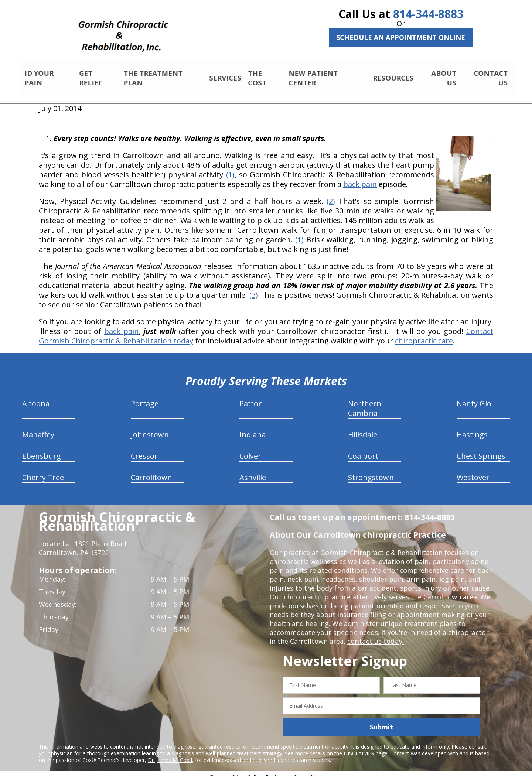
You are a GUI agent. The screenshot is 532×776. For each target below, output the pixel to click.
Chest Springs (481, 450)
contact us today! (375, 635)
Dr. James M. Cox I (170, 754)
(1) (230, 168)
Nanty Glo (474, 397)
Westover (473, 471)
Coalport (363, 450)
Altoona (36, 397)
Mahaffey (38, 428)
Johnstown (150, 428)
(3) (254, 289)
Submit (381, 721)
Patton (251, 397)
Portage (145, 397)
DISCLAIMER (359, 747)
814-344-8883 (428, 14)
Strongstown (371, 471)
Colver (250, 450)
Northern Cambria (365, 402)
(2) (331, 195)
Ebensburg (42, 450)
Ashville (253, 471)
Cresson (145, 450)
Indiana (253, 428)
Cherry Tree (43, 471)
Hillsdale (363, 428)
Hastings (472, 428)
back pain (360, 178)
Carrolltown (151, 471)
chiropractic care (424, 334)
